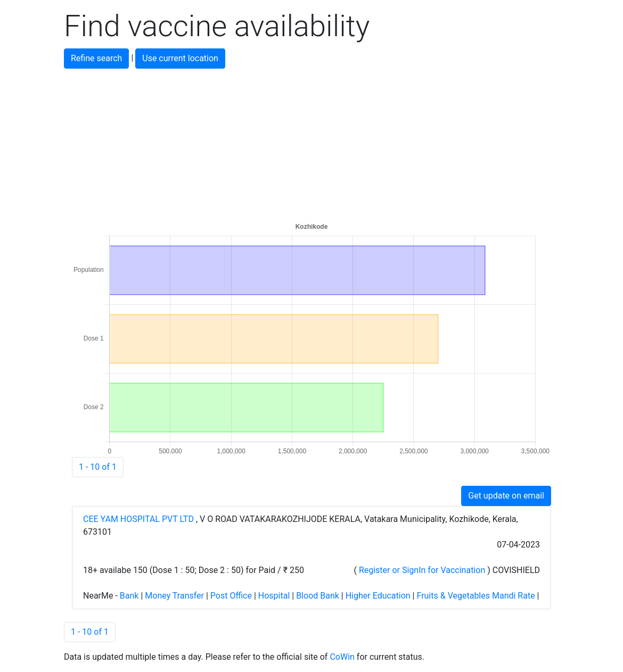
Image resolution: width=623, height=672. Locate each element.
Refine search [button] (96, 58)
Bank (129, 596)
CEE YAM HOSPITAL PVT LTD (140, 519)
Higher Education (378, 596)
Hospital (274, 596)
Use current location (180, 58)
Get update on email (506, 496)
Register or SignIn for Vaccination (422, 570)
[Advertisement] (311, 143)
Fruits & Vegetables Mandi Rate (476, 596)
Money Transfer (174, 596)
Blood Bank (318, 596)
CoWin (342, 657)
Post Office (231, 596)
